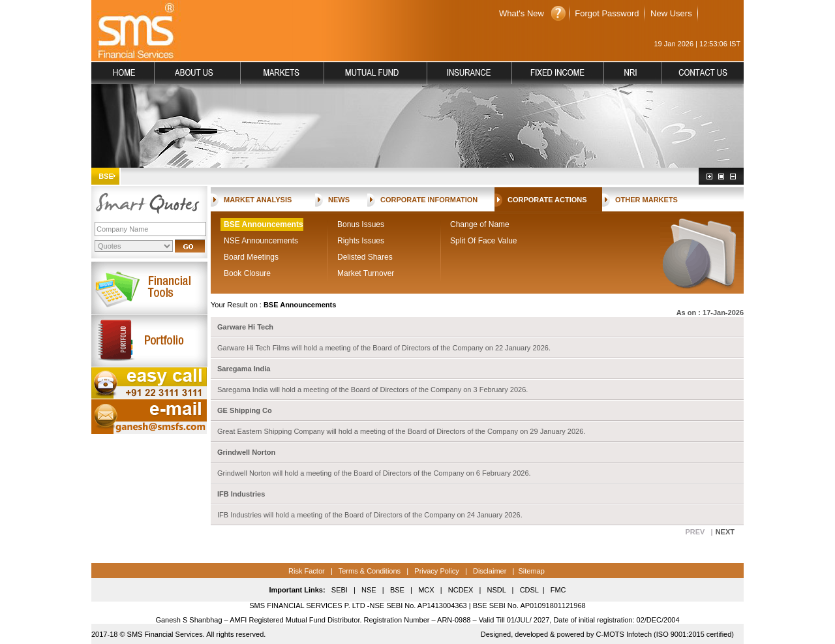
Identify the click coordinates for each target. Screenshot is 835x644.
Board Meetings (251, 257)
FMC (558, 590)
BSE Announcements (264, 224)
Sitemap (531, 571)
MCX (426, 590)
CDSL (529, 590)
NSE (368, 590)
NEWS (339, 200)
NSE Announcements (261, 241)
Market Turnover (366, 273)
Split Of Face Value (484, 241)
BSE (397, 590)
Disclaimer (490, 571)
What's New (522, 13)
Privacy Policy (436, 571)
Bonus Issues (361, 224)
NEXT (725, 532)
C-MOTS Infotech (623, 634)
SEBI (340, 590)
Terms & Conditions (369, 571)
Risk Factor (307, 571)
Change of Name (480, 224)
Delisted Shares (365, 257)
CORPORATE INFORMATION (429, 200)
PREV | (699, 532)
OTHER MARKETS (646, 200)
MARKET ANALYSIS (258, 200)
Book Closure (247, 273)
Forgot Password (607, 13)
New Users (671, 13)
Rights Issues (361, 241)
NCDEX (461, 590)
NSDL (497, 590)
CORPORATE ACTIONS (547, 200)
